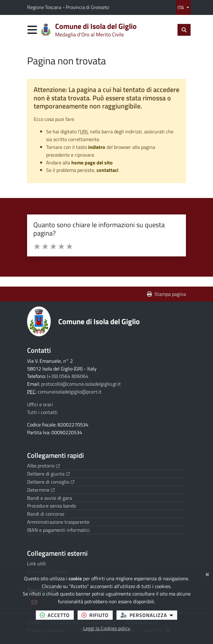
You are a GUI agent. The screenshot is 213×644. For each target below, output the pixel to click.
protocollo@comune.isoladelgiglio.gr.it (81, 384)
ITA (181, 7)
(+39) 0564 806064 (68, 376)
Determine (41, 490)
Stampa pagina (166, 294)
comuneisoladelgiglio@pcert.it (70, 392)
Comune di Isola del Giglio (99, 321)
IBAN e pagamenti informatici (58, 530)
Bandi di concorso (46, 514)
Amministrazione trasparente (58, 522)
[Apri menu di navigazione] (32, 30)
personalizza (149, 615)
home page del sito (92, 163)
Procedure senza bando (52, 506)
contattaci (107, 170)
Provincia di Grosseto (87, 7)
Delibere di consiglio (51, 482)
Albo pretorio (43, 466)
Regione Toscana (45, 7)
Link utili (36, 563)
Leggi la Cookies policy (107, 628)
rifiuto (97, 615)
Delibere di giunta (48, 474)
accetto (57, 615)
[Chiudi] (207, 573)
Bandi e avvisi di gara (50, 498)
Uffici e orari (40, 404)
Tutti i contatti (42, 412)
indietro (97, 147)
